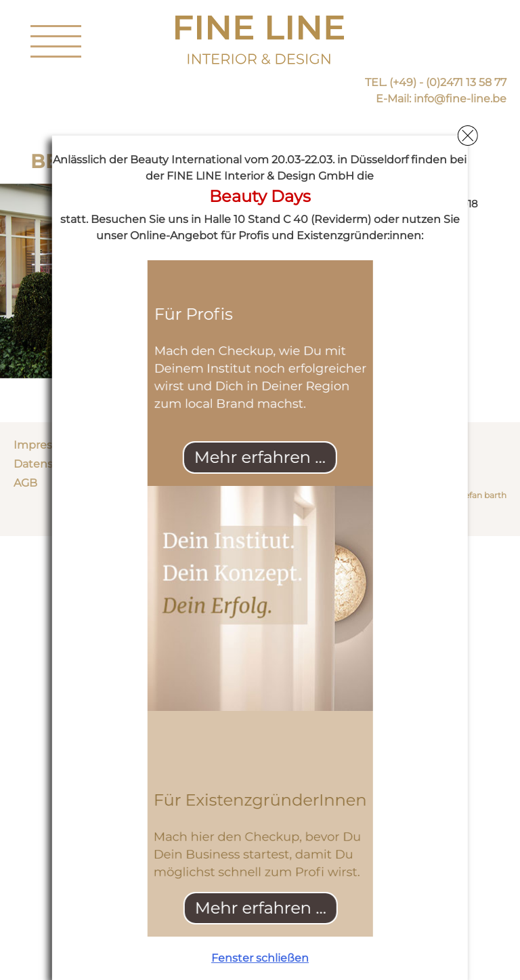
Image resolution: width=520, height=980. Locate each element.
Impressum (45, 445)
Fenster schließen (260, 958)
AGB (25, 483)
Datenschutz (49, 464)
